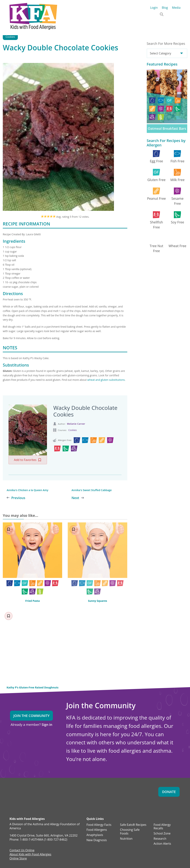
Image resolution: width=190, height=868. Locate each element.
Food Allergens (97, 830)
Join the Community (31, 716)
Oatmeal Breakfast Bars (167, 128)
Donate (169, 792)
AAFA (177, 12)
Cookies (10, 37)
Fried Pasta (32, 601)
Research (160, 839)
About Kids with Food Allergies (30, 855)
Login (154, 8)
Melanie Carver (76, 424)
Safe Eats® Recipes (133, 825)
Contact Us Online (22, 851)
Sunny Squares (98, 601)
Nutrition (126, 839)
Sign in (47, 725)
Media (176, 8)
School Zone (162, 834)
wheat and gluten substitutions (106, 380)
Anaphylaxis (95, 835)
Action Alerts (162, 844)
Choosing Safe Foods (130, 832)
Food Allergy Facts (99, 825)
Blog (165, 8)
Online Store (18, 859)
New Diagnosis (97, 840)
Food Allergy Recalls (162, 827)
